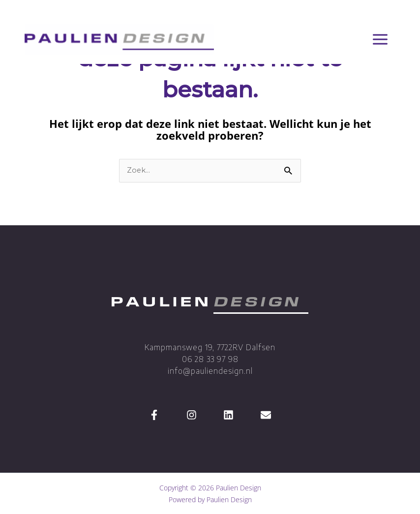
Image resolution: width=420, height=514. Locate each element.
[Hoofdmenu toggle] (380, 40)
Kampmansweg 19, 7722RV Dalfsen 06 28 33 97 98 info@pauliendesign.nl (210, 359)
